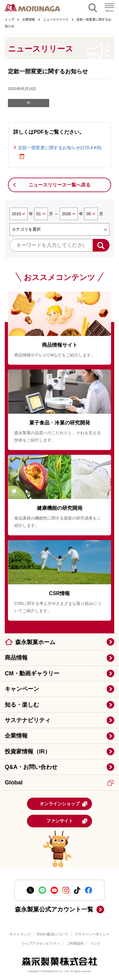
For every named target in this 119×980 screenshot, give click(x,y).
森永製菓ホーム (35, 642)
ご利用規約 (75, 943)
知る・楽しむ (22, 705)
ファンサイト (67, 821)
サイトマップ (20, 934)
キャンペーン (22, 689)
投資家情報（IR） (28, 752)
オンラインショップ (64, 804)
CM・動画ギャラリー (32, 673)
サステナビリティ (28, 720)
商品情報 (16, 658)
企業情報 (16, 736)
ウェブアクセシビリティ (41, 943)
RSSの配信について (53, 934)
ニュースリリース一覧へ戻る (60, 185)
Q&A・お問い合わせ (31, 767)
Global (59, 782)
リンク (95, 943)
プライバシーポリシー (92, 934)
